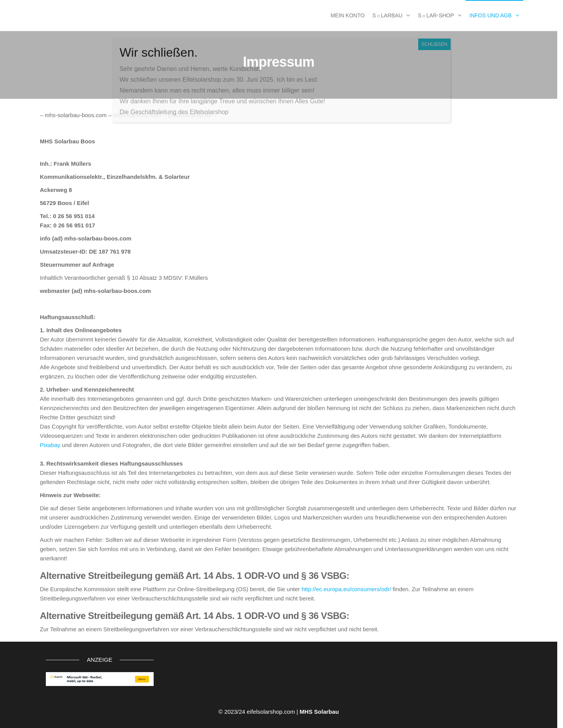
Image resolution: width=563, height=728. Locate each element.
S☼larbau (387, 15)
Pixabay (50, 445)
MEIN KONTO (347, 15)
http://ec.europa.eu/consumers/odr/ (346, 589)
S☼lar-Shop (436, 15)
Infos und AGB (491, 15)
